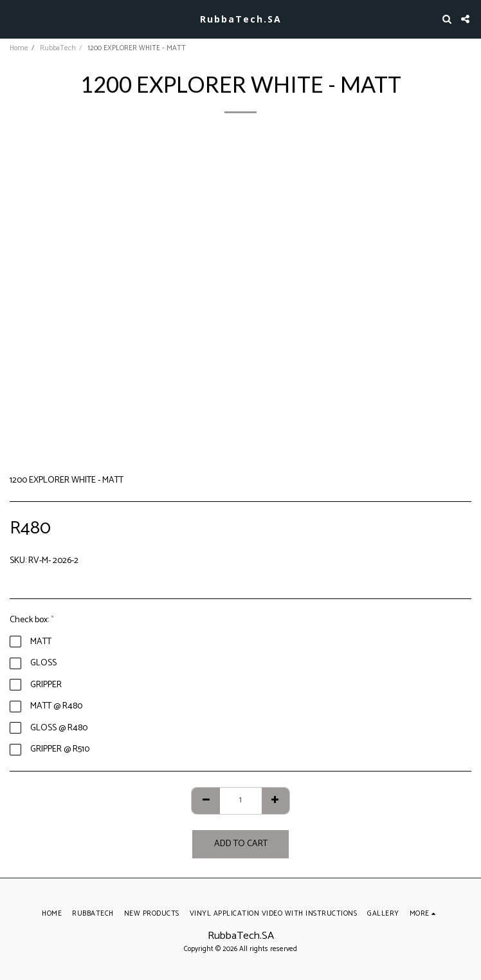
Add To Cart (241, 844)
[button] (14, 18)
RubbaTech (58, 48)
